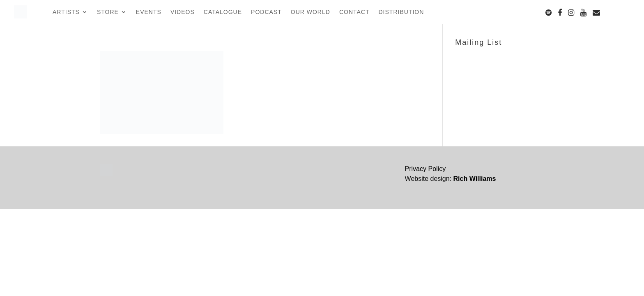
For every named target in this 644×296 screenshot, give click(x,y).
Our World (310, 12)
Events (149, 12)
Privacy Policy (425, 169)
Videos (183, 12)
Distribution (401, 12)
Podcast (266, 12)
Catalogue (223, 12)
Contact (354, 12)
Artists (66, 12)
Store (108, 12)
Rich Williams (475, 179)
